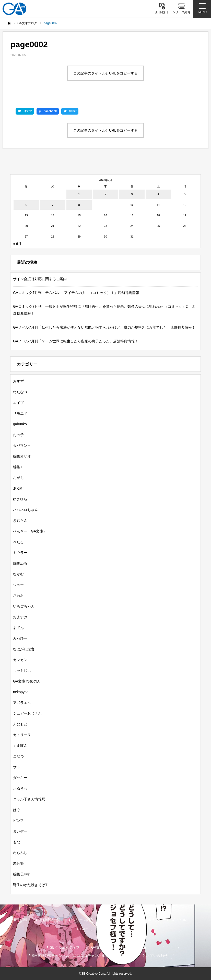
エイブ (18, 403)
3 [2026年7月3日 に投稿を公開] (132, 194)
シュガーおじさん (27, 713)
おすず (18, 381)
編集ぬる (20, 563)
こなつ (18, 756)
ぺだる (18, 542)
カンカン (20, 660)
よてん (18, 628)
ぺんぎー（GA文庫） (30, 531)
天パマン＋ (22, 445)
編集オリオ (22, 456)
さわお (18, 596)
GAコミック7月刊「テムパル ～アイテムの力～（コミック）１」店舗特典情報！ (78, 293)
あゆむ (18, 488)
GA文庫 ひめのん (27, 681)
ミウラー (20, 553)
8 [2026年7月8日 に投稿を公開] (79, 205)
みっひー (20, 638)
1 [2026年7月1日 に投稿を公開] (79, 194)
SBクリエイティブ (65, 947)
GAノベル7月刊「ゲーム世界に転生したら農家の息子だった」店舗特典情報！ (76, 341)
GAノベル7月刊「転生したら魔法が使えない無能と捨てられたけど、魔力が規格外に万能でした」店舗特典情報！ (104, 327)
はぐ (17, 810)
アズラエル (22, 703)
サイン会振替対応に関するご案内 (40, 279)
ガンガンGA (121, 929)
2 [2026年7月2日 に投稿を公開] (105, 194)
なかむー (20, 574)
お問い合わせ (157, 956)
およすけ (20, 617)
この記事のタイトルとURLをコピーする (105, 73)
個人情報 (127, 956)
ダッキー (20, 778)
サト (17, 767)
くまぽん (20, 746)
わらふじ (20, 853)
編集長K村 (21, 874)
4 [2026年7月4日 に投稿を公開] (158, 194)
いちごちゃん (24, 606)
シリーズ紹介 (83, 920)
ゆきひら (20, 499)
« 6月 (17, 244)
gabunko (20, 424)
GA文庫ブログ (116, 920)
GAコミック (90, 929)
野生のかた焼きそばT (30, 885)
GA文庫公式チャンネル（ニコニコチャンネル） (70, 956)
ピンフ (18, 821)
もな (17, 842)
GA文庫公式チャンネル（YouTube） (120, 947)
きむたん (20, 520)
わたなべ (20, 392)
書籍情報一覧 (50, 920)
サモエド (20, 413)
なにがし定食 (24, 649)
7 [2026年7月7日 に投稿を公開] (53, 205)
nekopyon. (21, 692)
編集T (18, 467)
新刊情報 (20, 920)
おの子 (18, 435)
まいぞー (20, 831)
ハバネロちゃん (26, 510)
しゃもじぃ (22, 671)
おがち (18, 478)
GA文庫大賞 (149, 920)
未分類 (18, 863)
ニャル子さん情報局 (29, 799)
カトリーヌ (22, 735)
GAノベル (178, 920)
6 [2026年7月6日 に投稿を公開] (26, 205)
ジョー (18, 585)
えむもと (20, 724)
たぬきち (20, 788)
